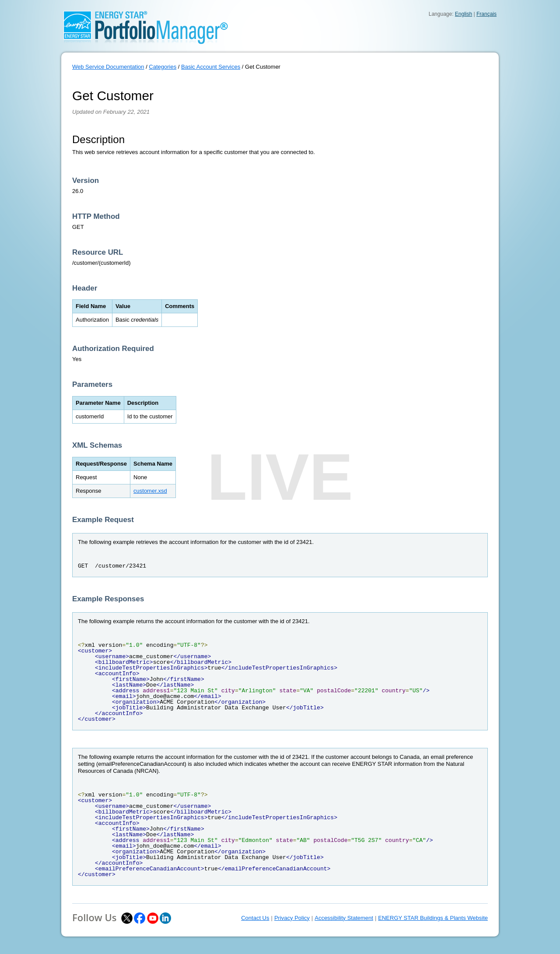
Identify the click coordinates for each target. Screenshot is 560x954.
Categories (163, 67)
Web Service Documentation (108, 67)
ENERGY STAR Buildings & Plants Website (433, 918)
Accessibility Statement (344, 918)
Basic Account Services (211, 67)
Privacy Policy (292, 918)
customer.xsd (150, 491)
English (464, 14)
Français (486, 14)
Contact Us (255, 918)
